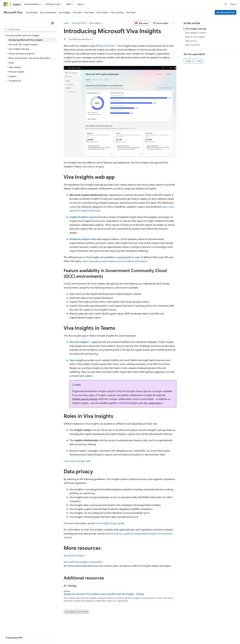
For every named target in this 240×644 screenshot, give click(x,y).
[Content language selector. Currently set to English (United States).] (18, 627)
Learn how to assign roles (77, 461)
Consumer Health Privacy (88, 635)
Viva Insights (95, 23)
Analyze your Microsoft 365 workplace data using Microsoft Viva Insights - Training (104, 594)
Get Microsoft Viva (226, 12)
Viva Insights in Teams (196, 33)
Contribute (55, 635)
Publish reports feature (85, 399)
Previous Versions (28, 635)
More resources (193, 45)
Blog (42, 635)
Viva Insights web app (196, 29)
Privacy (67, 635)
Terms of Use (112, 635)
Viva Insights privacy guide (110, 523)
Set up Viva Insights (74, 555)
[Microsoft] (6, 4)
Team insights (77, 360)
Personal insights (79, 342)
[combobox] (30, 29)
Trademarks (127, 635)
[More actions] (174, 23)
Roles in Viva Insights (195, 37)
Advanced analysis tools (83, 239)
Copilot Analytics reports (83, 217)
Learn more (155, 403)
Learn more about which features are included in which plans (115, 261)
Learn (66, 23)
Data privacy (191, 41)
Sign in (233, 4)
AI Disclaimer (10, 635)
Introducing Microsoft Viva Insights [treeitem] (26, 40)
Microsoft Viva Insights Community (82, 562)
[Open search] (226, 4)
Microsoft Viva (79, 23)
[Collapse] (52, 23)
